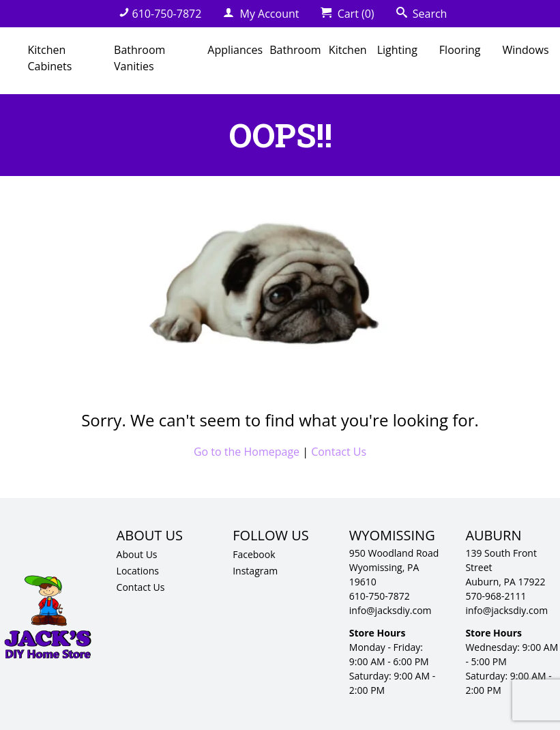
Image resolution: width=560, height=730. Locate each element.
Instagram (255, 571)
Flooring (460, 50)
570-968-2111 (496, 596)
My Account (261, 14)
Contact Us (339, 452)
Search (422, 14)
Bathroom (295, 50)
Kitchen (348, 50)
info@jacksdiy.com (390, 610)
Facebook (254, 554)
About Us (137, 554)
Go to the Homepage (247, 452)
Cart (347, 14)
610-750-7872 (160, 14)
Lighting (397, 50)
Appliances (235, 50)
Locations (138, 571)
